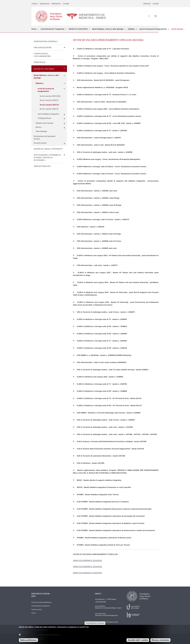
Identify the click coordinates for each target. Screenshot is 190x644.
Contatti (66, 4)
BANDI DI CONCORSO (78, 29)
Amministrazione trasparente (40, 606)
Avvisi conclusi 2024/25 (49, 100)
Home (34, 29)
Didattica (131, 29)
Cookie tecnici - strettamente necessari (41, 635)
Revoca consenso (160, 640)
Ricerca (39, 127)
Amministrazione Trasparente (52, 29)
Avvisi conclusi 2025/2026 (50, 96)
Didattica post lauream (45, 123)
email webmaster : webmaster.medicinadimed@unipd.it (106, 614)
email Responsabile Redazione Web (106, 622)
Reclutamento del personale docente (45, 137)
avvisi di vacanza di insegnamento (153, 29)
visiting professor (44, 118)
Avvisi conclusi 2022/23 (49, 109)
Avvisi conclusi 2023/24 (49, 105)
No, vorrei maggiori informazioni (34, 630)
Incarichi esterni (40, 143)
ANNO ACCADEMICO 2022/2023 (87, 573)
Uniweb (156, 4)
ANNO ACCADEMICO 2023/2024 (87, 567)
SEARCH (154, 20)
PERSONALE (40, 62)
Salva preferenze (28, 640)
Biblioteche (56, 4)
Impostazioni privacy (95, 623)
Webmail (147, 4)
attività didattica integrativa (48, 114)
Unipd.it (34, 4)
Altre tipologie (41, 131)
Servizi (34, 613)
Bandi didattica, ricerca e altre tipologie (108, 29)
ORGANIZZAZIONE (43, 47)
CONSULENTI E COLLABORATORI (42, 55)
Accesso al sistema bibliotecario (42, 602)
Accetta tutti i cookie (138, 640)
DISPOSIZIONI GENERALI (46, 41)
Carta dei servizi (37, 609)
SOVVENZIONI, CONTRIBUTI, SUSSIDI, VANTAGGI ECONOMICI (47, 157)
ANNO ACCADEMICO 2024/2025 (87, 560)
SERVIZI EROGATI (42, 166)
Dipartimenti (45, 4)
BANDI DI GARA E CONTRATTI (48, 149)
